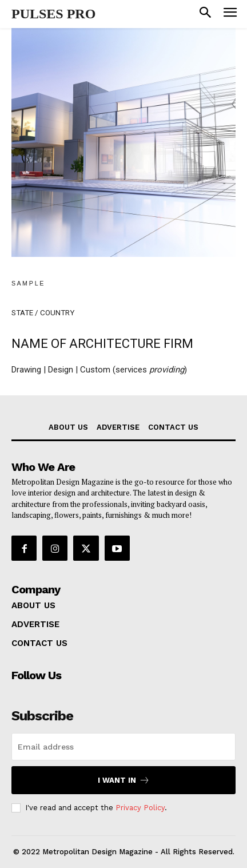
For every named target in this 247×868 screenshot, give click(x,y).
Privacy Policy (140, 808)
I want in (124, 780)
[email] (124, 747)
